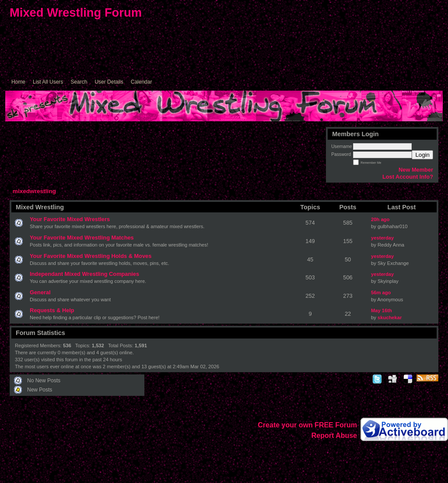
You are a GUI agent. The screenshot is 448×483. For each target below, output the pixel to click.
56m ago (381, 293)
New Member (416, 170)
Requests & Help (52, 310)
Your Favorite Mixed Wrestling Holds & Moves (91, 256)
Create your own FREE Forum (307, 425)
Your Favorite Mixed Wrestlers (70, 219)
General (40, 292)
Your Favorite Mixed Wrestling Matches (82, 238)
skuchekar (390, 317)
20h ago (380, 219)
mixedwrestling (34, 191)
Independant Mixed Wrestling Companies (84, 274)
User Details (109, 82)
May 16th (381, 310)
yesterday (382, 238)
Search (79, 82)
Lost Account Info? (408, 177)
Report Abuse (334, 435)
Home (18, 82)
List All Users (48, 82)
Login (422, 155)
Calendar (142, 82)
